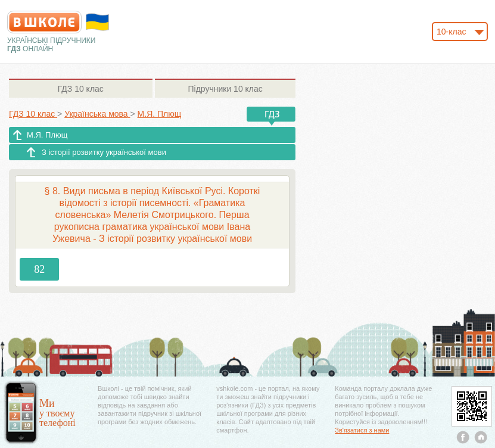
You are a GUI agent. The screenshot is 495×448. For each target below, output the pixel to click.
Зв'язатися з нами (362, 430)
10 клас (81, 89)
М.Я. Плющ (47, 135)
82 (39, 269)
